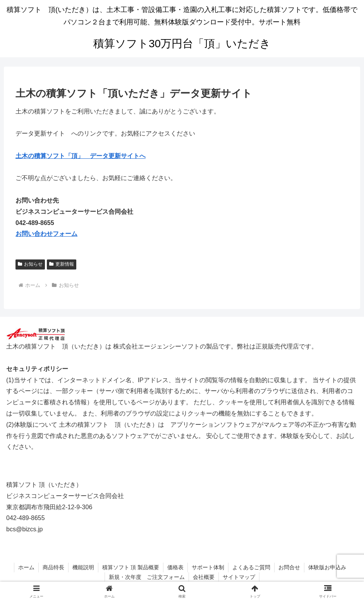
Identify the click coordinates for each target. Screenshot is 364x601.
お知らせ (30, 264)
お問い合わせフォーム (46, 234)
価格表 (175, 567)
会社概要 (204, 577)
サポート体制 (208, 567)
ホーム (26, 567)
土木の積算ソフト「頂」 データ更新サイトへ (81, 156)
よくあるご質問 (251, 567)
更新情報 (62, 264)
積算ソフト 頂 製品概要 (131, 567)
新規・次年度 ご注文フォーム (147, 577)
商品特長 (53, 567)
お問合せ (289, 567)
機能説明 (83, 567)
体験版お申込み (327, 567)
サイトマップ (239, 577)
